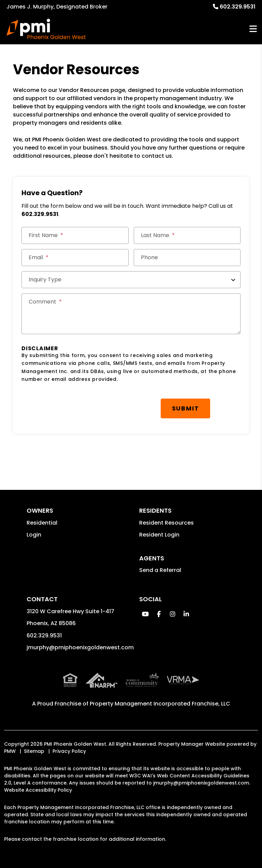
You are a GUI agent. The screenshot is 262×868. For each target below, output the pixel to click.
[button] (145, 614)
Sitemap (34, 751)
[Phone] (187, 258)
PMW (10, 751)
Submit (186, 408)
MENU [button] (253, 29)
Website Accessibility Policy (38, 790)
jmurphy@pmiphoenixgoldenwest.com (80, 647)
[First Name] (75, 235)
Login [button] (34, 535)
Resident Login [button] (159, 535)
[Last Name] (187, 235)
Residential (42, 523)
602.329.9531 (238, 7)
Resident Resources (166, 523)
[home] (46, 29)
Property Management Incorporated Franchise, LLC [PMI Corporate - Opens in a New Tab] (160, 704)
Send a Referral (160, 570)
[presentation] (73, 405)
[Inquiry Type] (131, 280)
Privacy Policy (69, 751)
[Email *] (75, 258)
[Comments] (131, 314)
